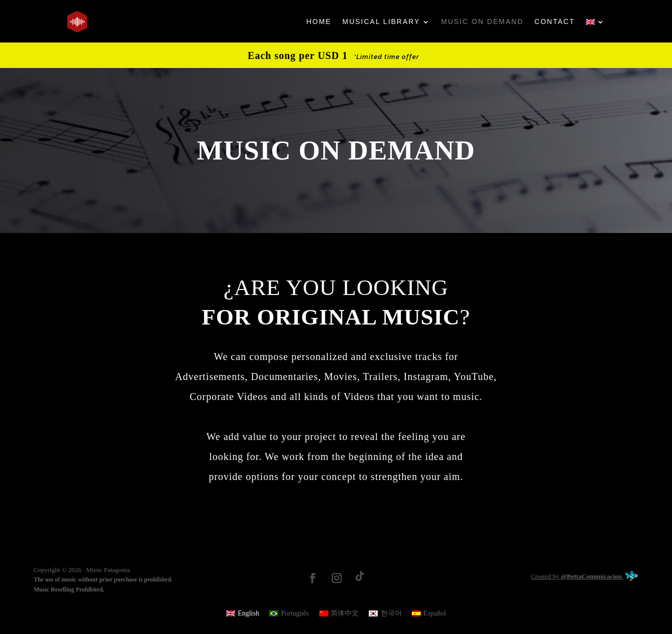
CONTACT (555, 21)
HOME (319, 21)
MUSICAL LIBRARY (381, 21)
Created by (585, 576)
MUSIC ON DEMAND (483, 21)
